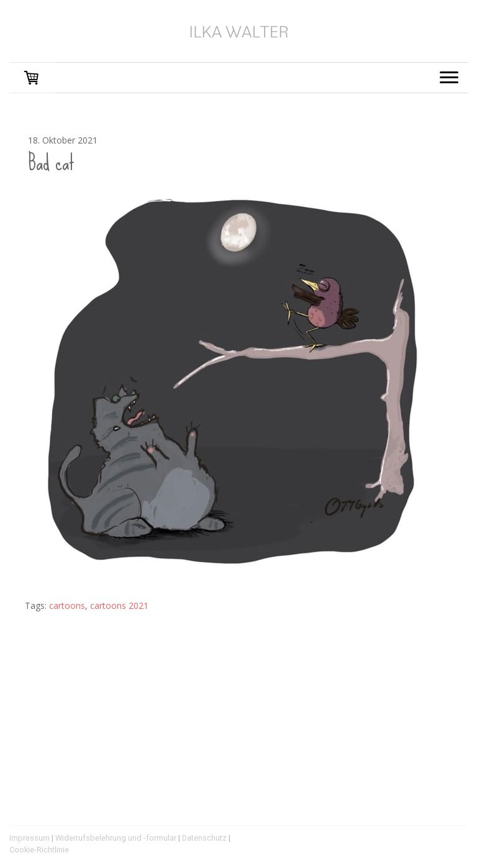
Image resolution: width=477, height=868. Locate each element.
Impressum (30, 838)
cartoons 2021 (119, 605)
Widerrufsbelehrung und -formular (116, 838)
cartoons (67, 605)
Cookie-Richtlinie (39, 850)
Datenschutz (204, 838)
